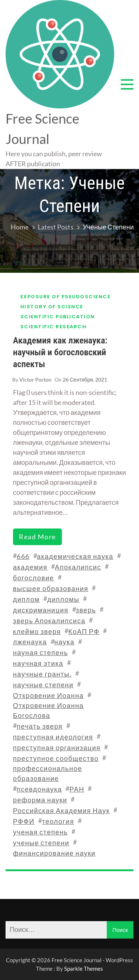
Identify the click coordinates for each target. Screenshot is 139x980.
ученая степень (40, 832)
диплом (26, 599)
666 (23, 556)
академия (30, 567)
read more (37, 537)
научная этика (38, 663)
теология (58, 821)
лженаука (30, 642)
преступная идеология (53, 737)
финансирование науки (54, 853)
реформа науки (40, 800)
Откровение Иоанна (48, 695)
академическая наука (75, 556)
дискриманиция (41, 610)
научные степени (43, 685)
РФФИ (24, 821)
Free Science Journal (42, 129)
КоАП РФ (84, 631)
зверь (86, 610)
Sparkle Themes (84, 969)
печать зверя (40, 726)
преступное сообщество (56, 758)
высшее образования (51, 588)
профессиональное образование (47, 773)
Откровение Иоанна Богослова (48, 710)
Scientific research (54, 327)
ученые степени (41, 843)
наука (65, 642)
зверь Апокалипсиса (49, 621)
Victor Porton (35, 380)
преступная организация (57, 748)
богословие (34, 578)
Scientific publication (58, 317)
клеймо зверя (37, 631)
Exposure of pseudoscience (66, 297)
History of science (52, 307)
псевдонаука (39, 789)
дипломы (63, 599)
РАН (77, 789)
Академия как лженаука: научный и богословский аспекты (60, 352)
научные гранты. (42, 674)
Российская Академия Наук (61, 810)
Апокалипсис (78, 567)
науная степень (41, 652)
